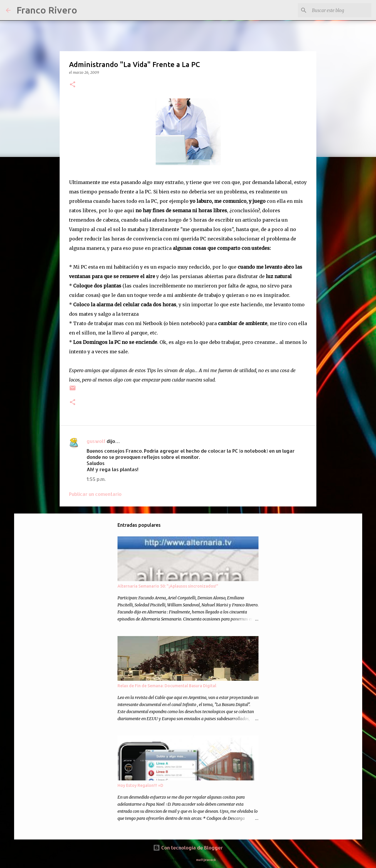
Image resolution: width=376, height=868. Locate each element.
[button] (73, 85)
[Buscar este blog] (340, 10)
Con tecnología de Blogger (188, 848)
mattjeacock (206, 860)
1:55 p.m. (96, 479)
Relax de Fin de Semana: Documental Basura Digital (167, 686)
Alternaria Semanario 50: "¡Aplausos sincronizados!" (168, 586)
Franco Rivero (47, 10)
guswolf (96, 441)
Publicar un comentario (95, 494)
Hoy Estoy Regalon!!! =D (140, 785)
